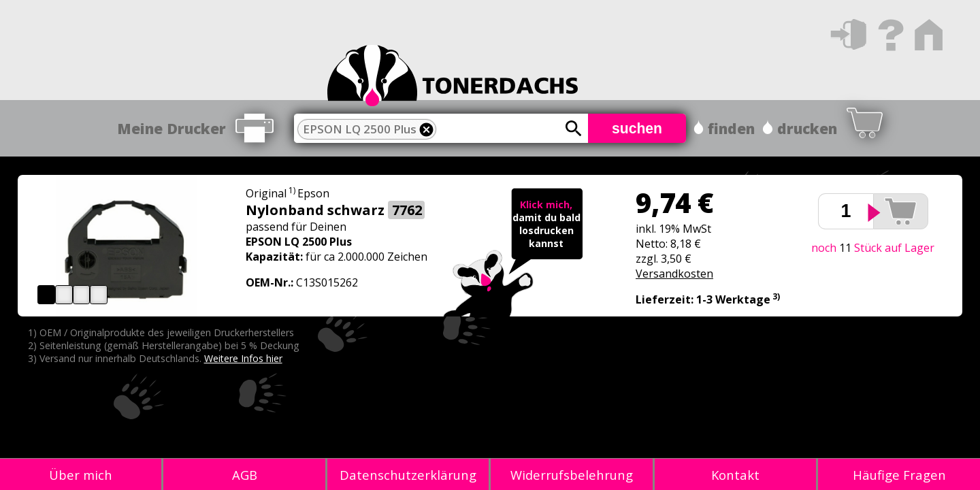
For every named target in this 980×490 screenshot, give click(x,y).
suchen (637, 128)
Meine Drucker (171, 128)
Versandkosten (674, 274)
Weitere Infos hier (243, 358)
